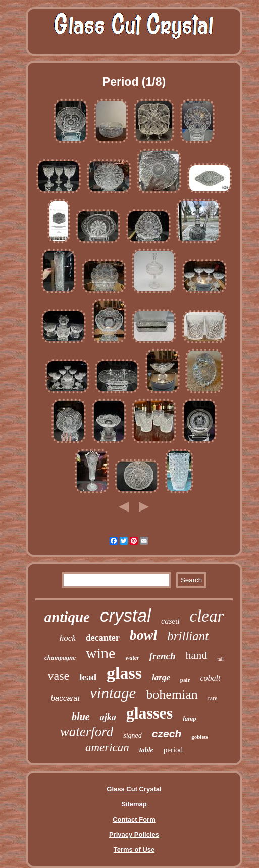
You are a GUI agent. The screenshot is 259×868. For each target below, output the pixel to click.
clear (206, 616)
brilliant (188, 636)
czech (167, 733)
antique (67, 617)
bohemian (172, 695)
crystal (125, 615)
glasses (149, 713)
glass (124, 673)
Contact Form (134, 819)
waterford (87, 732)
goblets (200, 737)
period (173, 750)
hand (196, 655)
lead (88, 677)
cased (170, 621)
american (107, 748)
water (132, 658)
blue (81, 717)
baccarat (66, 698)
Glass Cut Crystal (134, 789)
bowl (143, 635)
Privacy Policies (134, 834)
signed (133, 735)
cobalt (210, 678)
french (163, 656)
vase (59, 676)
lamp (190, 718)
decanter (103, 638)
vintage (113, 693)
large (161, 677)
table (146, 750)
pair (185, 680)
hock (68, 638)
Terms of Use (134, 850)
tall (220, 659)
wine (100, 653)
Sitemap (134, 804)
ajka (108, 717)
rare (213, 698)
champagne (60, 658)
